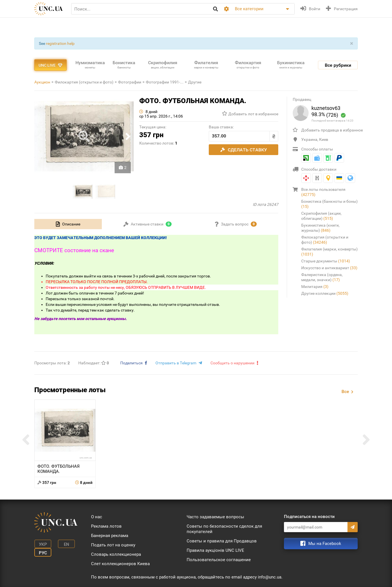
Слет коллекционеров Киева (120, 564)
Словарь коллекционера (116, 554)
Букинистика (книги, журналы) (320, 228)
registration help (60, 43)
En (67, 544)
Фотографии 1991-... (165, 82)
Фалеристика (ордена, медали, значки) (322, 277)
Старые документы (326, 261)
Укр (43, 544)
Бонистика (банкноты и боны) (329, 204)
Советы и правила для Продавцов (222, 541)
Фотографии (130, 82)
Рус (43, 553)
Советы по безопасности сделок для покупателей (224, 529)
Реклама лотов (106, 526)
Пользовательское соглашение (219, 560)
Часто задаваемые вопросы (215, 517)
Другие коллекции (325, 293)
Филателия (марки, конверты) (329, 252)
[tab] (68, 224)
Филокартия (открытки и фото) (84, 82)
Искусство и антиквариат (329, 268)
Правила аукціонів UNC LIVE (215, 550)
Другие (195, 82)
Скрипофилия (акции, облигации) (321, 216)
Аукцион (42, 82)
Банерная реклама (110, 536)
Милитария (315, 287)
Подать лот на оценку (113, 545)
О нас (97, 517)
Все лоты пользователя (323, 192)
